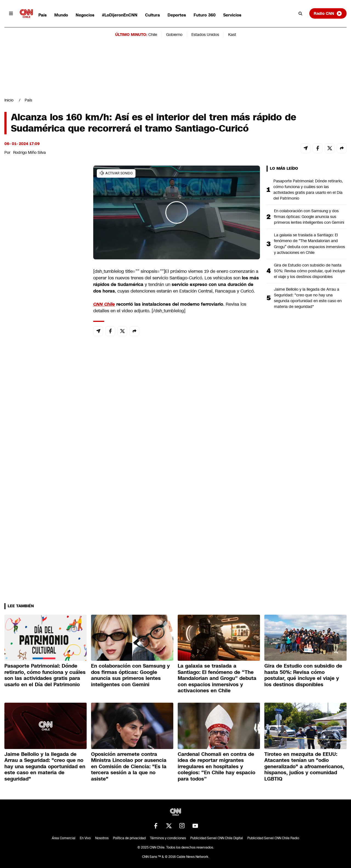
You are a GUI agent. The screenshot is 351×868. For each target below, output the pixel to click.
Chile (153, 35)
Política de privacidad (129, 838)
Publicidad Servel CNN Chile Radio (273, 838)
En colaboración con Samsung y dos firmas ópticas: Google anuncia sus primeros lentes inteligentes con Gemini (309, 217)
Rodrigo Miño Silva (29, 152)
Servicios (232, 15)
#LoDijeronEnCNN (120, 15)
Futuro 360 (205, 15)
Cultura (152, 15)
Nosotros (102, 838)
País (43, 15)
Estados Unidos (205, 35)
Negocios (85, 15)
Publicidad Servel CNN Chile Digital (217, 838)
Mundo (61, 15)
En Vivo (85, 838)
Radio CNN (328, 13)
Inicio (9, 100)
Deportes (177, 15)
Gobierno (174, 35)
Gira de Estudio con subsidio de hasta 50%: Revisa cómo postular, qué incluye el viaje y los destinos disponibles (309, 271)
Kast (232, 35)
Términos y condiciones (168, 838)
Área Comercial (64, 838)
